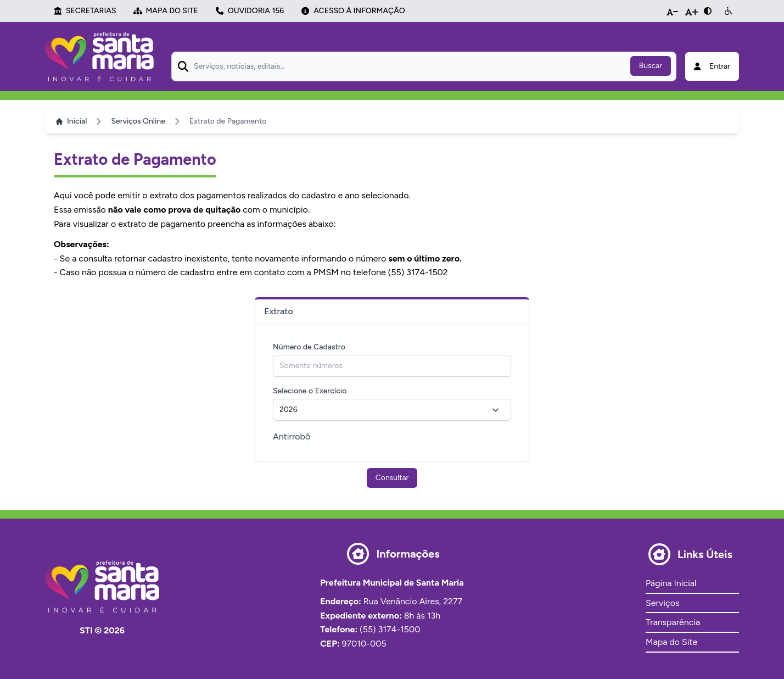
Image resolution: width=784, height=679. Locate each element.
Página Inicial (671, 583)
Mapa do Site (671, 642)
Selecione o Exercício (310, 391)
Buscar (651, 66)
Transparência (673, 622)
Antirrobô (292, 436)
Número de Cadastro (309, 347)
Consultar (392, 478)
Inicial (71, 121)
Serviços (662, 603)
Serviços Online (138, 121)
